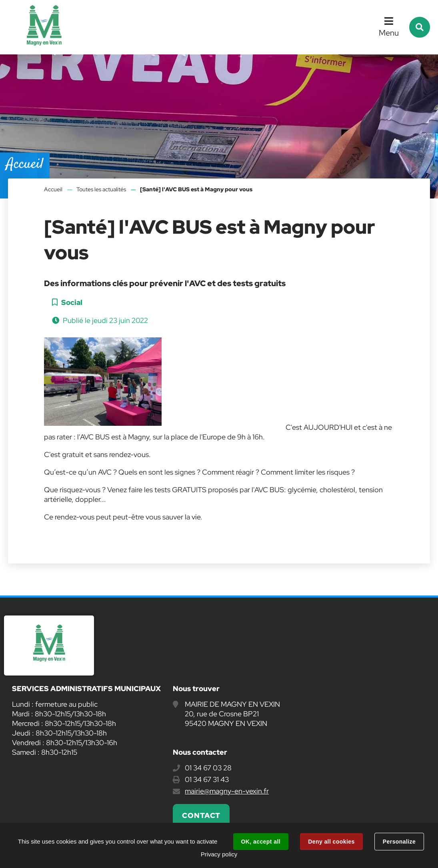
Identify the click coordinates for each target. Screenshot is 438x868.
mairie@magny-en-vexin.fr (227, 791)
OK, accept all (261, 842)
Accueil (53, 189)
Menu (389, 33)
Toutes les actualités (101, 189)
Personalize (399, 842)
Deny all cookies (331, 842)
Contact (201, 815)
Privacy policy (219, 854)
